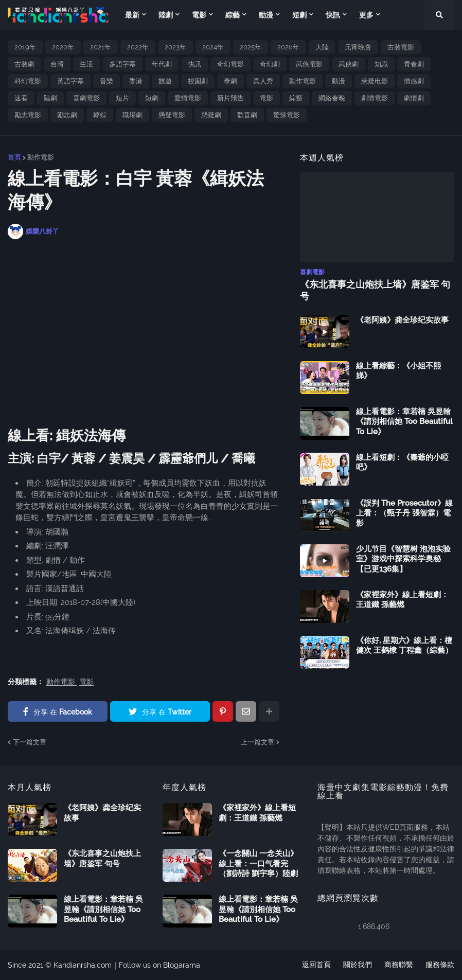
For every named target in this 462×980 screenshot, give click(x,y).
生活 (86, 64)
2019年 (25, 47)
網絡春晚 (332, 98)
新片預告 (230, 98)
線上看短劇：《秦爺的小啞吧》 (402, 462)
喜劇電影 (86, 98)
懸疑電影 (172, 115)
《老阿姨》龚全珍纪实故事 (402, 320)
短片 (122, 98)
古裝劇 (24, 64)
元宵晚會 (358, 47)
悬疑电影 (375, 81)
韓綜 (100, 115)
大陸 (322, 47)
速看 (21, 98)
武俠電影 (309, 64)
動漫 (339, 81)
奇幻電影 (230, 64)
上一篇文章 (257, 742)
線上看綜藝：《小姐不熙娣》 (398, 371)
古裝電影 (401, 47)
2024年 (213, 47)
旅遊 (165, 81)
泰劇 (230, 81)
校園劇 (198, 81)
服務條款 (440, 965)
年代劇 (162, 64)
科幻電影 (28, 81)
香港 (136, 81)
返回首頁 (316, 965)
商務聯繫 (399, 965)
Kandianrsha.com (83, 965)
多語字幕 (122, 64)
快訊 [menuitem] (333, 15)
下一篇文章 (30, 742)
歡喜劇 (247, 115)
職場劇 (132, 115)
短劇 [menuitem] (299, 15)
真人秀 (263, 81)
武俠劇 (349, 64)
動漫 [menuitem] (266, 15)
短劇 (152, 98)
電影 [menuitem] (199, 15)
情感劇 (414, 81)
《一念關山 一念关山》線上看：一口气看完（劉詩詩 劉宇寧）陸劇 (258, 863)
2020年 (63, 47)
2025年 (251, 47)
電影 (266, 98)
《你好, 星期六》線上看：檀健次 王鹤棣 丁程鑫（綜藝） (404, 646)
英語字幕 (70, 81)
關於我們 (358, 965)
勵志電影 (28, 115)
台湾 (57, 64)
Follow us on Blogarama (159, 965)
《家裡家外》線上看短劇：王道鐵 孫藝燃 (402, 600)
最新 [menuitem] (132, 15)
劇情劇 (414, 98)
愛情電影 (188, 98)
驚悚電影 (287, 115)
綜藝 (296, 98)
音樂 (106, 81)
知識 (381, 64)
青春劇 (414, 64)
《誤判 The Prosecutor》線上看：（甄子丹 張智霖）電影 (404, 513)
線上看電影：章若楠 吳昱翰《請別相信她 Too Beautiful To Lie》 (404, 422)
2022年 (138, 47)
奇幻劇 (270, 64)
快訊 (194, 64)
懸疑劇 (211, 115)
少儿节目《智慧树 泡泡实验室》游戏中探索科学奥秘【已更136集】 (403, 559)
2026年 (288, 47)
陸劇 (50, 98)
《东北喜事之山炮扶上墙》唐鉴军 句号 (375, 290)
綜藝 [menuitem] (233, 15)
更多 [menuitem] (366, 15)
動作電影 (303, 81)
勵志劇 (67, 115)
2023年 (175, 47)
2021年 (101, 47)
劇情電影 (375, 98)
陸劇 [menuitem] (166, 15)
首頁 (14, 157)
